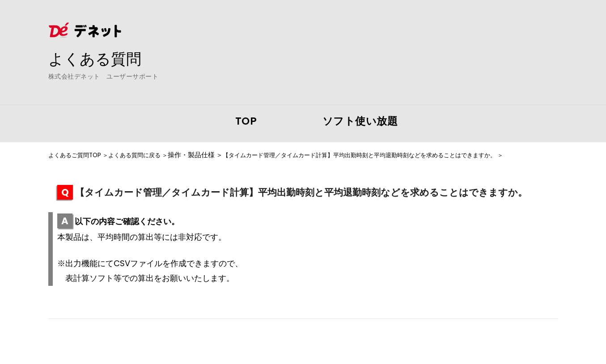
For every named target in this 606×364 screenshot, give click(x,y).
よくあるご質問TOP (78, 155)
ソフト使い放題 (360, 121)
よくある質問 (97, 59)
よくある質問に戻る (146, 155)
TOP (246, 121)
